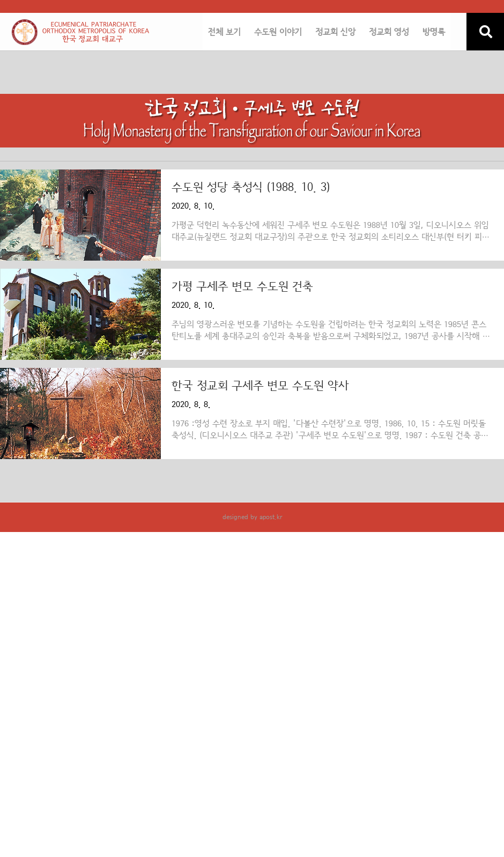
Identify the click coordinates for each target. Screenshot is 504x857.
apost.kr (271, 517)
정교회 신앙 (335, 32)
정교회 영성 (389, 32)
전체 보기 (224, 32)
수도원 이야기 (278, 32)
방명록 (434, 32)
